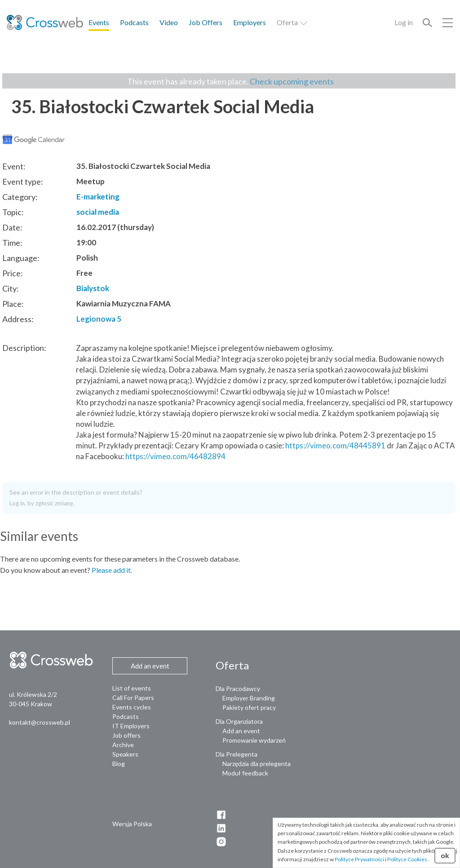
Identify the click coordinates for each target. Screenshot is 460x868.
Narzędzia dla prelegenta (257, 764)
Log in (404, 22)
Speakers (125, 754)
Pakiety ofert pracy (249, 707)
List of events (132, 688)
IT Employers (131, 726)
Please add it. (112, 570)
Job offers (126, 735)
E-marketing (98, 197)
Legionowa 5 (99, 319)
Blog (119, 764)
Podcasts (134, 22)
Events (99, 22)
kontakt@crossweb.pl (40, 722)
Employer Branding (249, 698)
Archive (123, 745)
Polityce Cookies (407, 859)
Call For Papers (133, 697)
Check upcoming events (292, 81)
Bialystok (93, 288)
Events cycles (132, 707)
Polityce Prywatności (359, 859)
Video (169, 22)
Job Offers (206, 22)
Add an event (241, 731)
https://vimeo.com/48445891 (335, 445)
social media (98, 212)
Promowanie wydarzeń (254, 740)
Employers (250, 22)
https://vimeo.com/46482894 (175, 456)
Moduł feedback (245, 773)
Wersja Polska (132, 824)
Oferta (292, 22)
